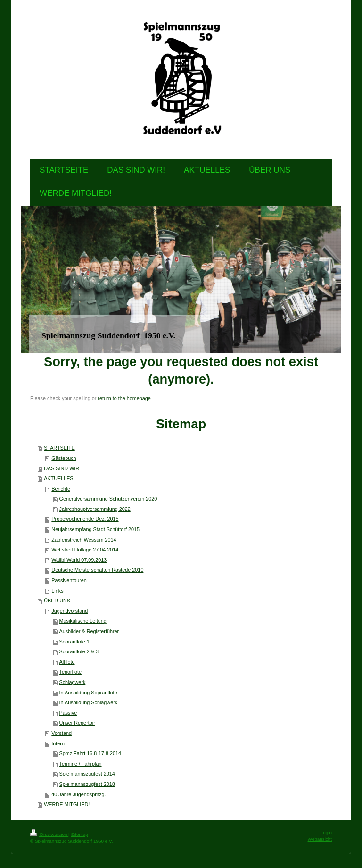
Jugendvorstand (70, 611)
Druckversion (49, 834)
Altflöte (67, 662)
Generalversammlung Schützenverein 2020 (108, 499)
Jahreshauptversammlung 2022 (95, 509)
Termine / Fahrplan (81, 764)
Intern (58, 743)
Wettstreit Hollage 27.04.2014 (85, 550)
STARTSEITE (59, 448)
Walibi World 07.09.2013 (79, 560)
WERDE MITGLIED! (67, 804)
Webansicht (320, 839)
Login (326, 832)
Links (57, 591)
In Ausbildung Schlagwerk (89, 702)
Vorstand (62, 733)
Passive (68, 713)
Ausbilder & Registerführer (89, 631)
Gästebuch (64, 458)
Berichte (61, 489)
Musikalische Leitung (83, 621)
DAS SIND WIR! (62, 468)
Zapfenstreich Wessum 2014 (84, 540)
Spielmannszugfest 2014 (87, 774)
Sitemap (79, 834)
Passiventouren (69, 580)
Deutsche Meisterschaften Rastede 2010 (97, 570)
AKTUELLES (58, 478)
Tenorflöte (70, 672)
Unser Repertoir (77, 723)
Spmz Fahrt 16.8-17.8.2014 (90, 753)
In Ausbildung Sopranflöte (88, 693)
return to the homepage (124, 398)
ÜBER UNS (57, 601)
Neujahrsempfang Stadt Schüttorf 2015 (95, 529)
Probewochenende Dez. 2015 (85, 519)
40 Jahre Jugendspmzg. (78, 794)
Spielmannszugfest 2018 (87, 784)
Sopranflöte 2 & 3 (79, 651)
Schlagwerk (73, 682)
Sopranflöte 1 (74, 642)
